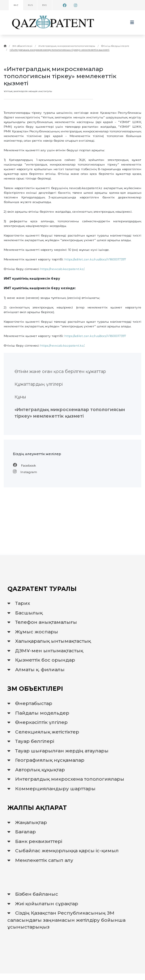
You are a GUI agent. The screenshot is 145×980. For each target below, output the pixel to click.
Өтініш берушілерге (115, 46)
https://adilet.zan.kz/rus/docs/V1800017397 (95, 259)
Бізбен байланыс (33, 894)
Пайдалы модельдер (38, 713)
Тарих (19, 603)
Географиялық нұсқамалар (46, 760)
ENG (45, 5)
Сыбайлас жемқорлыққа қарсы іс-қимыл (63, 851)
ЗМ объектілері (22, 46)
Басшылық (25, 613)
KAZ (16, 5)
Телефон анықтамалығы (42, 622)
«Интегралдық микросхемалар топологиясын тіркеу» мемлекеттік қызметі (60, 50)
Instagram (25, 472)
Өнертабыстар (30, 703)
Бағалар (22, 832)
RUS (30, 5)
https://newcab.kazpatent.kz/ (62, 269)
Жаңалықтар (27, 822)
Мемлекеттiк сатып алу (40, 860)
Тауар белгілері (31, 741)
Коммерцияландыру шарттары (51, 789)
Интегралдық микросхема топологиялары (67, 46)
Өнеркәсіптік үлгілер (38, 722)
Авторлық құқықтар (36, 770)
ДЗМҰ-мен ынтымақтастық (45, 651)
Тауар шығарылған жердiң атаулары (58, 751)
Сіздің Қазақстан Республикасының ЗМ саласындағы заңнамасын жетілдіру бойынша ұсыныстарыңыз (66, 920)
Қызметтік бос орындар (41, 660)
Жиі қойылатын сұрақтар (43, 904)
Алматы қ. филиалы (36, 670)
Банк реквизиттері (35, 841)
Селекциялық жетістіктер (43, 732)
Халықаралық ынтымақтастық (49, 641)
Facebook (24, 466)
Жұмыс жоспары (33, 632)
